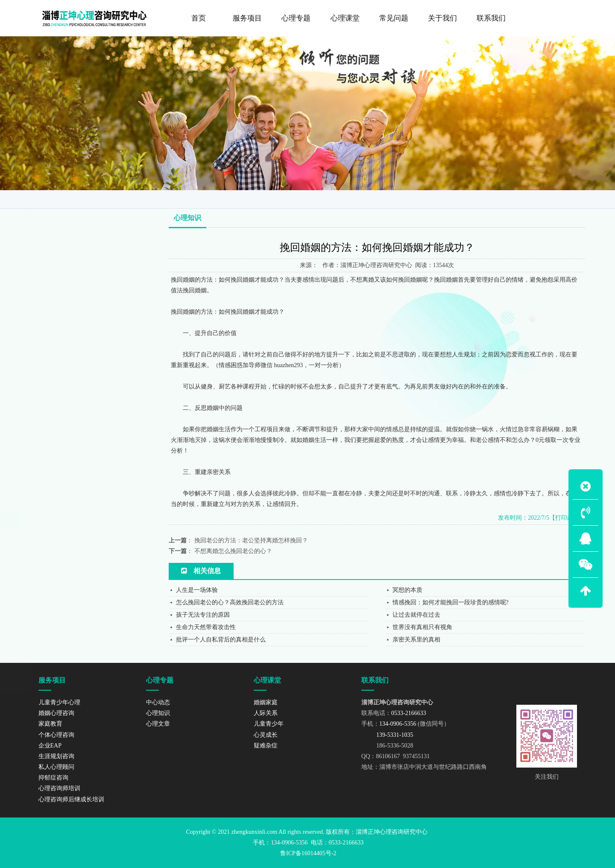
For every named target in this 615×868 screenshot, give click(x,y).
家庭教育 (54, 226)
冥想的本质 (407, 590)
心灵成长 (266, 735)
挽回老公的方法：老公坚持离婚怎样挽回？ (251, 540)
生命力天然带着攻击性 (206, 627)
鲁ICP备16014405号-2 (308, 853)
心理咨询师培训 (63, 331)
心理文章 (158, 724)
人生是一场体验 (197, 590)
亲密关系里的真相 (416, 640)
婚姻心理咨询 (60, 208)
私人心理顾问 (60, 296)
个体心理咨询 (60, 243)
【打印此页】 (567, 518)
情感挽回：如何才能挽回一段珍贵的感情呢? (451, 602)
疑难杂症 (266, 746)
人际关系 (266, 713)
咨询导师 (531, 199)
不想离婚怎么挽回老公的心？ (233, 551)
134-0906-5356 (68, 620)
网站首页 (495, 199)
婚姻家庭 (266, 702)
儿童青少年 (269, 724)
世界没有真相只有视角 (422, 627)
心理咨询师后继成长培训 (75, 348)
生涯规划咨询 (60, 278)
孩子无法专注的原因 (203, 615)
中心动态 (158, 702)
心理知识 (566, 199)
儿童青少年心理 (63, 191)
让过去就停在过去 (416, 615)
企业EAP (54, 261)
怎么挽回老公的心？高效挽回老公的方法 (230, 602)
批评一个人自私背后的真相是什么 (221, 640)
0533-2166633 (67, 610)
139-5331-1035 (65, 630)
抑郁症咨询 (57, 313)
